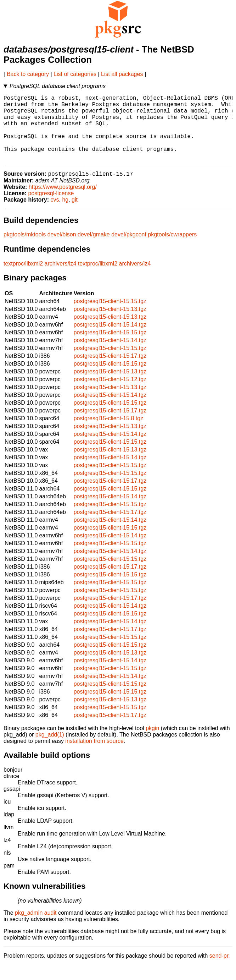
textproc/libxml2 (23, 279)
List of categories (75, 74)
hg (65, 215)
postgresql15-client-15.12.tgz (110, 395)
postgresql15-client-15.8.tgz (109, 434)
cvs (55, 215)
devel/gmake (94, 250)
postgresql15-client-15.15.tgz (110, 316)
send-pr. (220, 971)
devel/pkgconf (129, 250)
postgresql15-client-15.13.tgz (110, 324)
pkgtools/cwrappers (172, 250)
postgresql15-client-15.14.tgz (110, 340)
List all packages (122, 74)
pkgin (152, 743)
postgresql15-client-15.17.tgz (110, 371)
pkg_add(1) (50, 750)
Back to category (28, 74)
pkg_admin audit (36, 928)
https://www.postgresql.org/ (63, 202)
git (75, 215)
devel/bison (62, 250)
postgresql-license (51, 209)
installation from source (94, 756)
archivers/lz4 (61, 279)
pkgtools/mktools (25, 250)
